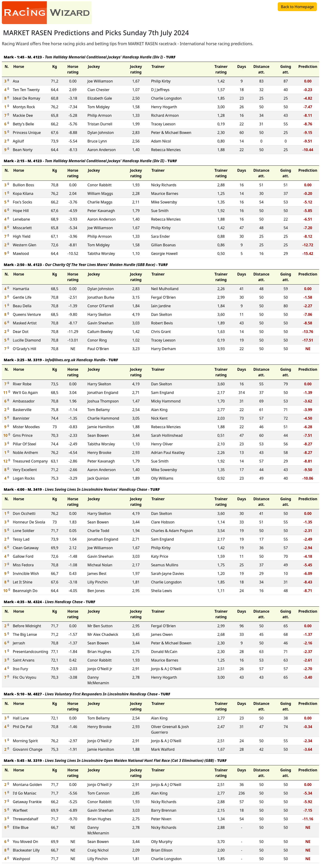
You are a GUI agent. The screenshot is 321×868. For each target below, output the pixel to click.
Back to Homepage (297, 7)
